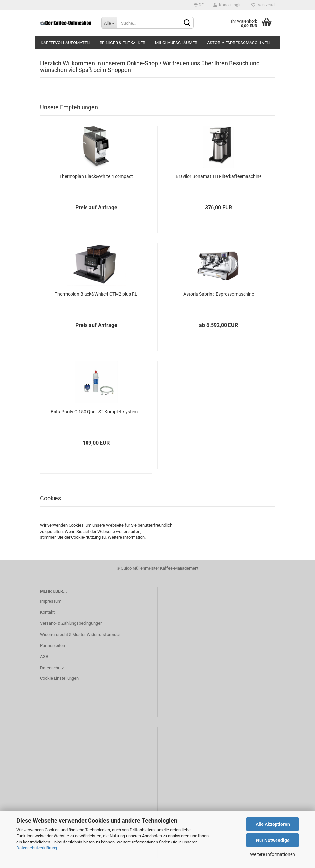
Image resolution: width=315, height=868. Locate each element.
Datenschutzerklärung (37, 848)
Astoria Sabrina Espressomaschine (219, 294)
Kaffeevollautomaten (65, 43)
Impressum (51, 601)
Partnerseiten (53, 646)
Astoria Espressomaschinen (238, 43)
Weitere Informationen (273, 854)
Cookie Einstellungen (59, 678)
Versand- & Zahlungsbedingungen (71, 623)
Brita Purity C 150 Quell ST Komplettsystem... (96, 412)
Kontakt (47, 612)
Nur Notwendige (273, 840)
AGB (44, 657)
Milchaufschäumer (176, 43)
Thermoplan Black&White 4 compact (96, 176)
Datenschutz (52, 668)
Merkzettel (263, 5)
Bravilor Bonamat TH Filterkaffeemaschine (219, 176)
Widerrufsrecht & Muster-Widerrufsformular (80, 634)
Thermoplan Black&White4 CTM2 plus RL (96, 294)
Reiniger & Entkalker (122, 43)
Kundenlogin (228, 5)
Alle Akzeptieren (273, 824)
